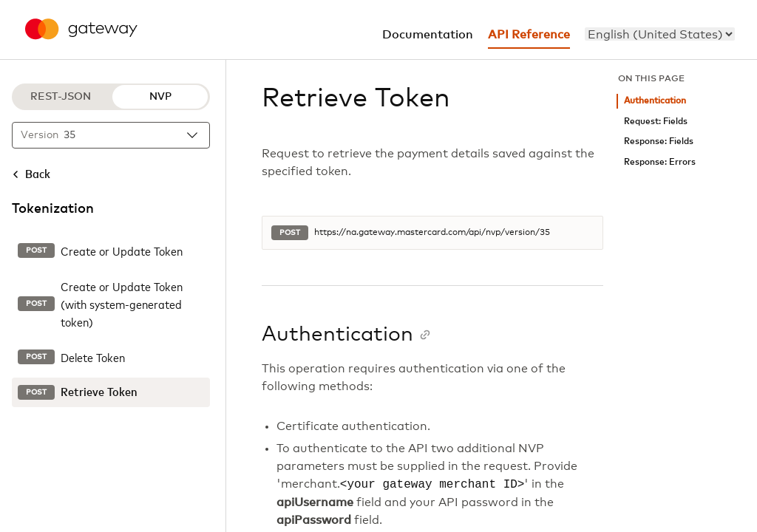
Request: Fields (656, 122)
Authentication (655, 101)
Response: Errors (660, 162)
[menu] (660, 34)
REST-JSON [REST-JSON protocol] (61, 97)
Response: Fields (659, 141)
